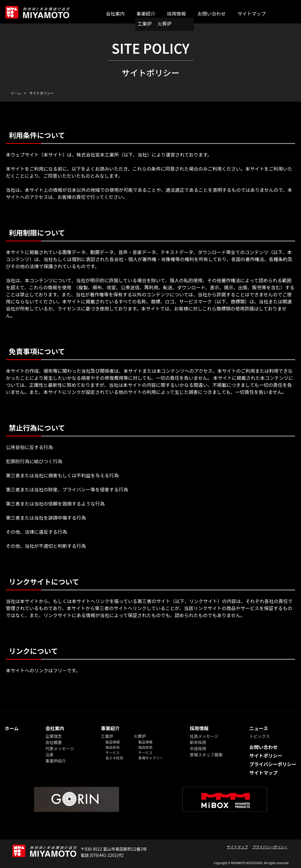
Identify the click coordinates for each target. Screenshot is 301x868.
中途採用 (198, 748)
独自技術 (113, 747)
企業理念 (53, 736)
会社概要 (53, 742)
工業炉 (145, 23)
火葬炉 (165, 23)
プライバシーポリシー (273, 764)
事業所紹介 (56, 761)
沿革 (49, 755)
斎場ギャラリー (151, 758)
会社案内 (115, 14)
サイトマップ (252, 14)
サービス (113, 752)
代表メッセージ (60, 748)
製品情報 (113, 742)
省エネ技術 (114, 758)
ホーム (12, 728)
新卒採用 (198, 742)
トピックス (260, 736)
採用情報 (176, 14)
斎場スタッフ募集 (206, 755)
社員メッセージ (204, 736)
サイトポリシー (266, 755)
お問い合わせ (212, 14)
